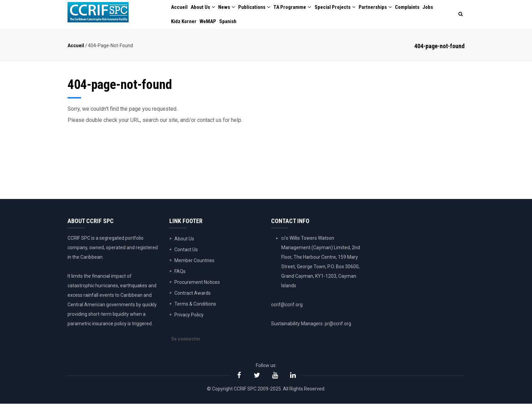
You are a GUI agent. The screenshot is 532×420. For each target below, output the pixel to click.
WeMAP (230, 30)
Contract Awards (193, 304)
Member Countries (194, 272)
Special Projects (357, 10)
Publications (267, 10)
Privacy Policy (189, 326)
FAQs (180, 282)
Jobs (178, 30)
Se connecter (188, 352)
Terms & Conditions (195, 315)
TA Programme (310, 10)
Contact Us (186, 261)
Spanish (253, 30)
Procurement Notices (197, 293)
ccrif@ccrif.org (287, 316)
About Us (208, 10)
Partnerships (402, 10)
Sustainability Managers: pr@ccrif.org (311, 335)
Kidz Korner (202, 30)
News (236, 10)
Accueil (181, 10)
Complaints (439, 10)
